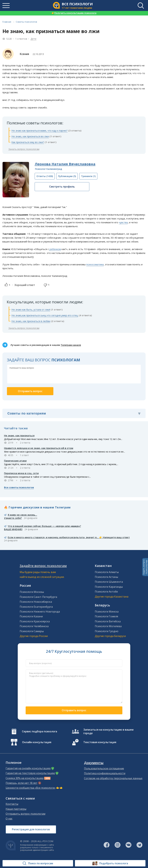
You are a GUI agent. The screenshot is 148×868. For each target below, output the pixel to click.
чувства (123, 222)
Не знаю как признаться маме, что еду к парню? (39, 130)
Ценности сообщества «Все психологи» (31, 788)
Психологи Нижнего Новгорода (40, 612)
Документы (94, 763)
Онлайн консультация (37, 742)
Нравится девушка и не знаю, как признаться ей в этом (39, 448)
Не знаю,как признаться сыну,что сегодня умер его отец (45, 315)
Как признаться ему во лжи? (28, 142)
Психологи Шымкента (109, 582)
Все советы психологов (19, 487)
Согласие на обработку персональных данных (113, 778)
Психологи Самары (32, 631)
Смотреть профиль (62, 187)
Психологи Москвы (32, 592)
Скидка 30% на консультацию (25, 778)
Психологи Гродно (107, 631)
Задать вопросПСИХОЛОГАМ (145, 567)
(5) (67, 176)
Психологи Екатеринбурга (36, 607)
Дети (34, 39)
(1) (88, 176)
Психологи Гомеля (106, 616)
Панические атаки (15, 461)
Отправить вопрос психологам (25, 814)
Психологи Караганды (109, 587)
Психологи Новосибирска (36, 602)
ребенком (55, 249)
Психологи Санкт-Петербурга (38, 597)
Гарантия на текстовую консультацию (30, 773)
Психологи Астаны (106, 577)
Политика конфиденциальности (105, 773)
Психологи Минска (107, 612)
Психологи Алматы (107, 572)
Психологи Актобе (106, 592)
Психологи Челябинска (34, 626)
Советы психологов (26, 22)
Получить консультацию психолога (74, 13)
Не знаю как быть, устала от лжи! (31, 309)
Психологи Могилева (108, 626)
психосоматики (95, 264)
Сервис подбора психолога (39, 731)
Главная (7, 22)
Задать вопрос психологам (24, 149)
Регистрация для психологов (31, 829)
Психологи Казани (31, 616)
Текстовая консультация (100, 742)
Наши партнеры (16, 809)
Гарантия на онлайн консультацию (28, 768)
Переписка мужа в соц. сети (21, 473)
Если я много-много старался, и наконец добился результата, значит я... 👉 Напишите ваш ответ (69, 537)
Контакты (12, 804)
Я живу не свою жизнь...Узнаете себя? (21, 516)
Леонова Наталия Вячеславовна (65, 164)
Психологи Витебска (108, 621)
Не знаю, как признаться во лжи (30, 136)
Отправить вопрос (74, 710)
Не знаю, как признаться (19, 435)
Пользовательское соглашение (104, 768)
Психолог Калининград (49, 169)
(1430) (45, 176)
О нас (9, 819)
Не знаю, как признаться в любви (31, 321)
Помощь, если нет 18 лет (22, 783)
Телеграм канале (71, 345)
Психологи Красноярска (35, 621)
